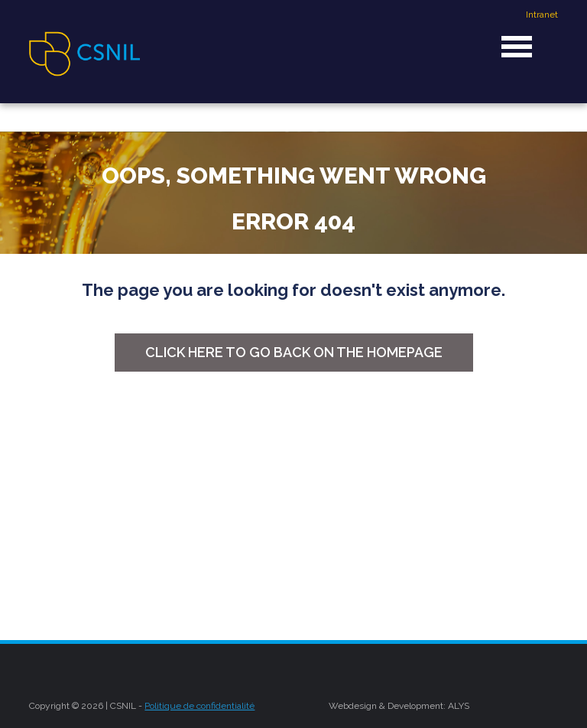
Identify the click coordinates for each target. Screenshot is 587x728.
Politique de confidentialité (199, 706)
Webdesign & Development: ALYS (399, 706)
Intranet (542, 15)
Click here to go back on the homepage (294, 352)
